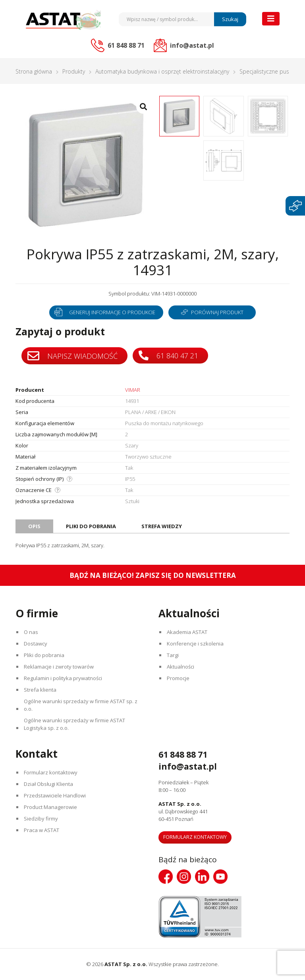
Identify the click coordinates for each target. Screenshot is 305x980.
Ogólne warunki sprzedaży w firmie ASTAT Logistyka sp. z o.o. (74, 724)
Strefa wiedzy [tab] (162, 526)
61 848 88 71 (183, 754)
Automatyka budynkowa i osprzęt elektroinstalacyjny (162, 71)
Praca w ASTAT (42, 830)
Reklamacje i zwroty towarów (59, 667)
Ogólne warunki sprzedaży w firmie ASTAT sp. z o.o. (81, 705)
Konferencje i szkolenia (195, 644)
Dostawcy (36, 644)
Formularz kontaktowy (51, 772)
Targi (173, 655)
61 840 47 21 (168, 355)
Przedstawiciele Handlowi (55, 795)
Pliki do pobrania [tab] (91, 526)
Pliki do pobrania (44, 655)
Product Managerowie (50, 807)
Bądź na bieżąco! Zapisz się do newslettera (153, 575)
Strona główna (34, 71)
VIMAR (133, 390)
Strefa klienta (40, 690)
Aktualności (180, 667)
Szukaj (230, 19)
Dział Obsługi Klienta (48, 784)
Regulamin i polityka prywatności (63, 678)
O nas (31, 632)
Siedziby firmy (41, 819)
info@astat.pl (188, 766)
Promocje (178, 678)
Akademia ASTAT (187, 632)
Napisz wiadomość (72, 356)
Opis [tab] (34, 526)
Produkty (74, 71)
